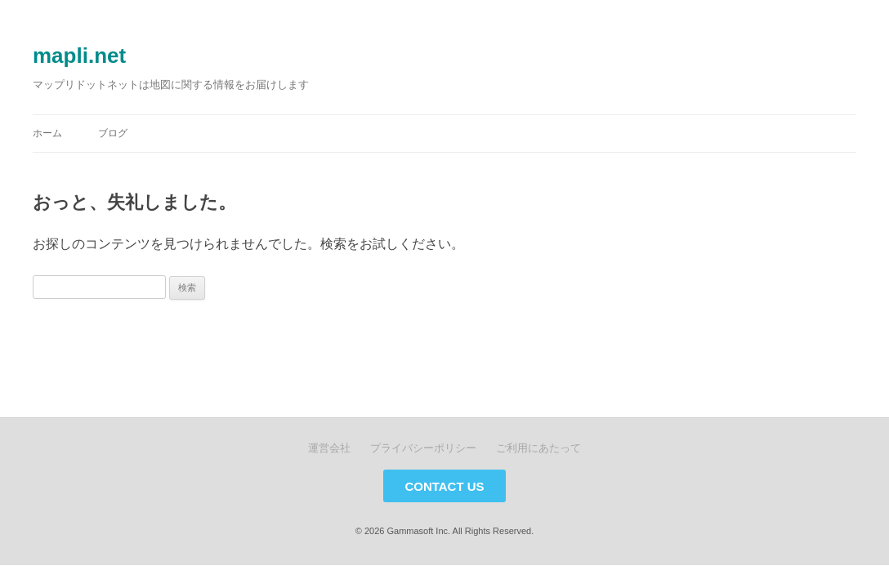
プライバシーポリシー (423, 448)
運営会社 (329, 448)
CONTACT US (444, 486)
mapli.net (79, 56)
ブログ (113, 133)
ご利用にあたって (538, 448)
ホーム (47, 133)
